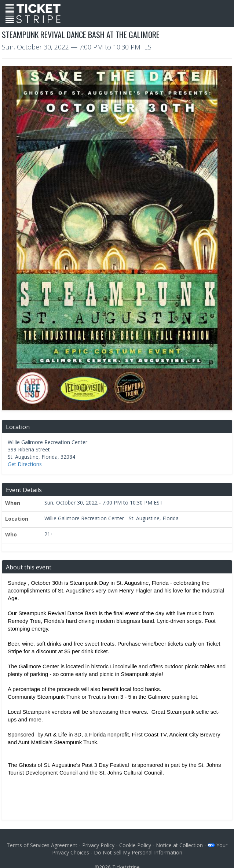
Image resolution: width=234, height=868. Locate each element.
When (13, 503)
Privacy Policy (98, 845)
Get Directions (25, 464)
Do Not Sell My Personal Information (138, 852)
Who (11, 534)
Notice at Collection (179, 845)
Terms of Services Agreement (42, 845)
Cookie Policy (135, 845)
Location (17, 519)
